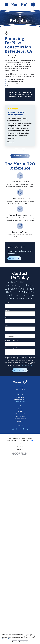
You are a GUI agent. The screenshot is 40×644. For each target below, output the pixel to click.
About (20, 411)
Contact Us (20, 421)
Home (20, 409)
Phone (7, 318)
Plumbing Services (20, 416)
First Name (8, 303)
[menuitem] (20, 444)
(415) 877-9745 (20, 390)
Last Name (8, 310)
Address (7, 333)
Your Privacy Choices (27, 441)
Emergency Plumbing (20, 419)
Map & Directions (20, 401)
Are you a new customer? (12, 340)
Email (6, 325)
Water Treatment (20, 414)
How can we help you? (11, 348)
